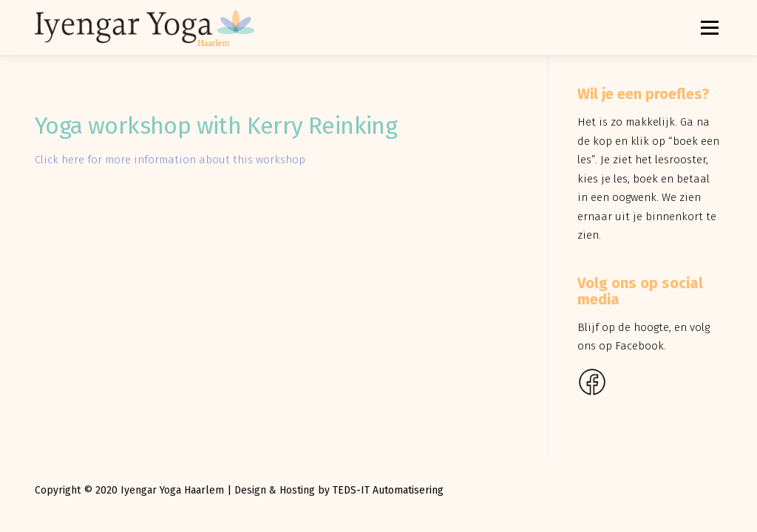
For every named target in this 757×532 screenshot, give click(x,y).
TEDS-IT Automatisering (388, 490)
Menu (709, 27)
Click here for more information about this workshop (170, 160)
